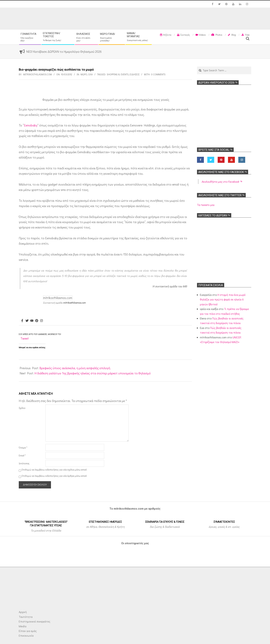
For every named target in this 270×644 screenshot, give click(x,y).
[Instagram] (41, 321)
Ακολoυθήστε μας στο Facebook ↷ (223, 172)
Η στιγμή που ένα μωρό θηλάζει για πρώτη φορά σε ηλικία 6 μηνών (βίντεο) (223, 299)
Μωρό (84, 74)
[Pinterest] (37, 321)
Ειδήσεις (135, 74)
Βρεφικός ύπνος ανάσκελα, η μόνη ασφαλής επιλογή (75, 368)
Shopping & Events (118, 74)
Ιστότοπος (24, 463)
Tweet (25, 338)
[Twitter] (27, 321)
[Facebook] (22, 321)
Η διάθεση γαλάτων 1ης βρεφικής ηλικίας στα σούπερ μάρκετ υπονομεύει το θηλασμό (93, 373)
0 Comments (158, 74)
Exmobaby (31, 125)
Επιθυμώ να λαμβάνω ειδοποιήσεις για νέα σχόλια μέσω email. (54, 470)
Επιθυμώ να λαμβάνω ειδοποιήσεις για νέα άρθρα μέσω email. (54, 476)
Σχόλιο (22, 408)
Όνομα (23, 448)
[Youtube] (32, 321)
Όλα (90, 74)
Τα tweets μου (206, 205)
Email (22, 455)
